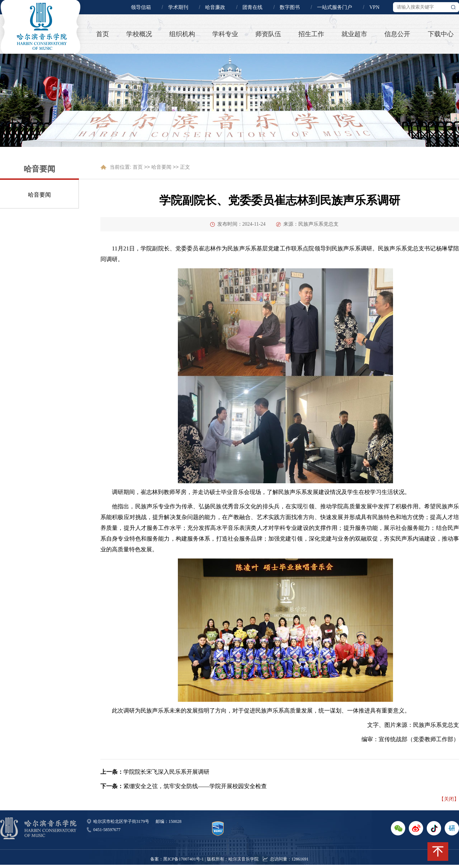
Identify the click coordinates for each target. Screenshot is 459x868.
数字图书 (290, 7)
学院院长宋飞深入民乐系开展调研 (166, 772)
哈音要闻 (39, 195)
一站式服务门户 (335, 7)
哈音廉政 (215, 7)
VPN (374, 7)
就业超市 (354, 34)
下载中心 (441, 34)
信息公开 (397, 34)
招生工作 (311, 34)
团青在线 (252, 7)
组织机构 (182, 34)
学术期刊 (178, 7)
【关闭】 (449, 799)
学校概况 (139, 34)
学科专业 (225, 34)
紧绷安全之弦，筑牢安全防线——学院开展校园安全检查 (195, 786)
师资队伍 (268, 34)
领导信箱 (141, 7)
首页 (103, 34)
